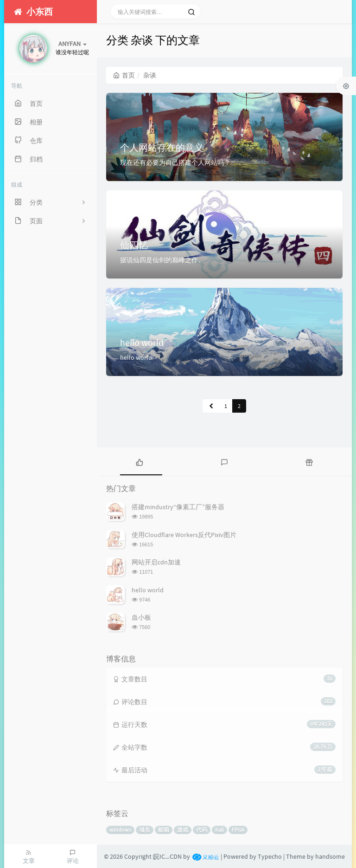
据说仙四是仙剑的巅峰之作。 (162, 260)
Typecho (270, 856)
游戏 (183, 830)
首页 (124, 75)
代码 (202, 830)
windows (120, 830)
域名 (145, 830)
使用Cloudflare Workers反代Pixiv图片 (184, 535)
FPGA (238, 830)
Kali (219, 830)
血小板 (141, 617)
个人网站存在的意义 (162, 147)
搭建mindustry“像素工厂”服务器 (178, 507)
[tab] (139, 461)
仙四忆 (134, 245)
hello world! (137, 357)
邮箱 (164, 830)
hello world (142, 342)
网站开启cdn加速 (156, 562)
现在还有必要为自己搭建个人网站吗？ (175, 162)
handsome (330, 856)
